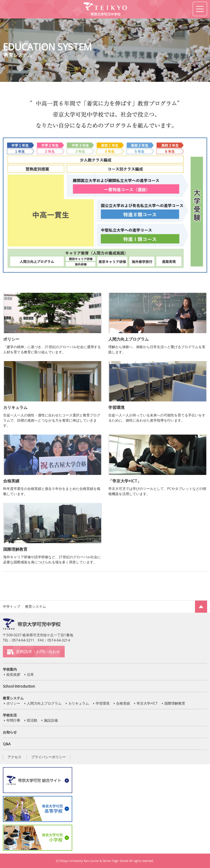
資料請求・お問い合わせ (38, 651)
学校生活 (10, 715)
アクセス (14, 757)
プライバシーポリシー (49, 757)
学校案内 (10, 669)
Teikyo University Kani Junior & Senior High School (94, 861)
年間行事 (13, 720)
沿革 (30, 674)
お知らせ (10, 732)
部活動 (32, 720)
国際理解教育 (175, 703)
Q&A (7, 744)
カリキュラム (79, 703)
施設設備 (51, 720)
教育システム (13, 698)
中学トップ (12, 606)
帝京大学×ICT (147, 703)
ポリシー (13, 703)
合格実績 (123, 703)
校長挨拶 (13, 674)
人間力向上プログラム (44, 703)
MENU (200, 9)
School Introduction (19, 686)
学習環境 (103, 703)
